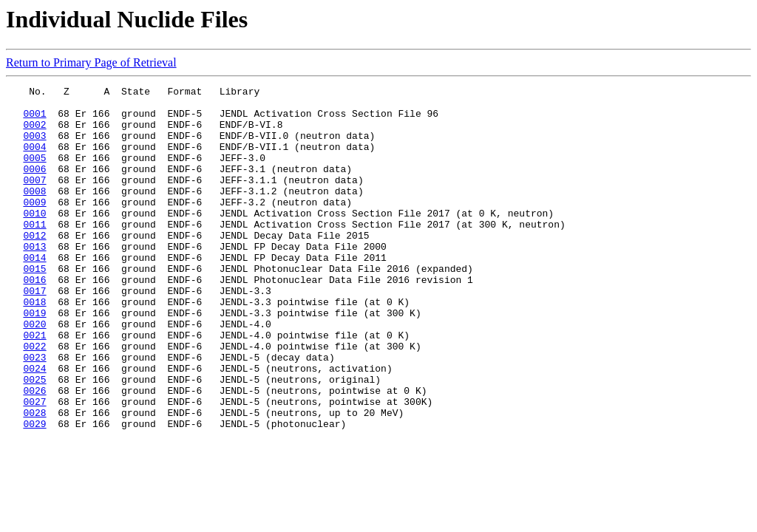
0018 (34, 346)
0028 (34, 479)
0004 (34, 160)
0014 (34, 293)
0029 (34, 492)
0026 (34, 452)
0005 (34, 173)
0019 (34, 359)
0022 (34, 399)
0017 (34, 332)
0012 (34, 266)
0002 (34, 133)
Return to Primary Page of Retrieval (91, 62)
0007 (34, 199)
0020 (34, 372)
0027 (34, 465)
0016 (34, 319)
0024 (34, 426)
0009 (34, 226)
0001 (34, 120)
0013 (34, 279)
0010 (34, 239)
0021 (34, 386)
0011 (34, 253)
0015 (34, 306)
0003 (34, 146)
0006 (34, 186)
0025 (34, 439)
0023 (34, 412)
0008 (34, 213)
